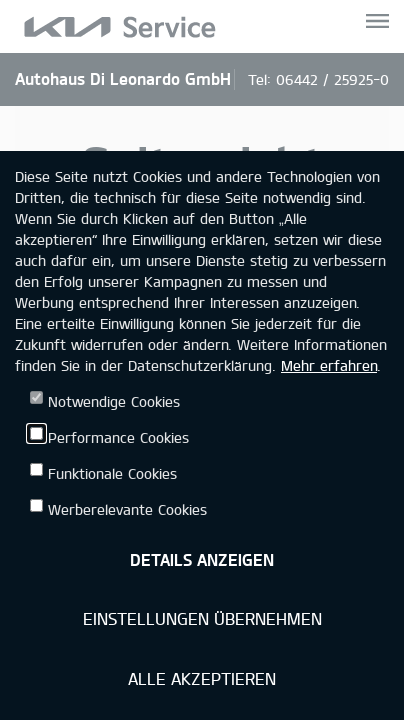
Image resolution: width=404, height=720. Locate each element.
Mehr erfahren (329, 365)
